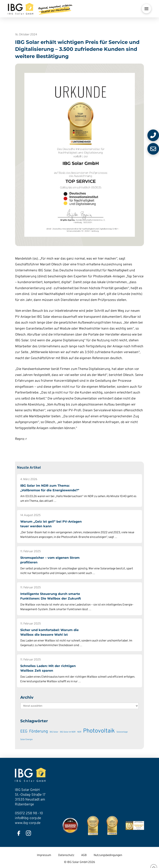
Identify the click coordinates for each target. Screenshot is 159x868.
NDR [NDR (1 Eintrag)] (79, 732)
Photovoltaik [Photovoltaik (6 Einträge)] (99, 731)
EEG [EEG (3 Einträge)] (24, 732)
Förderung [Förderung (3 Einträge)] (39, 732)
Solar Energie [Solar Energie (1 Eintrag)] (26, 740)
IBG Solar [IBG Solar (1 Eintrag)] (54, 732)
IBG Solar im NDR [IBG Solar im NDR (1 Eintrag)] (68, 732)
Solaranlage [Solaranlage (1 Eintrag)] (122, 732)
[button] (146, 9)
